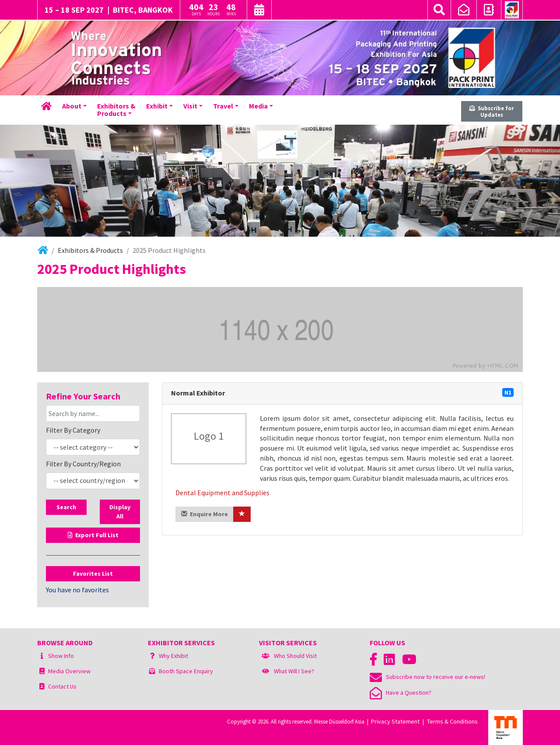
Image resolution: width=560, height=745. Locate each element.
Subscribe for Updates (492, 111)
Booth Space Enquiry (186, 671)
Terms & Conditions (452, 721)
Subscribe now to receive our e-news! (427, 677)
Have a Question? (401, 693)
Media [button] (258, 106)
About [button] (72, 106)
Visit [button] (190, 106)
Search (66, 507)
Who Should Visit (295, 656)
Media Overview (69, 671)
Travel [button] (223, 106)
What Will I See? (294, 671)
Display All (120, 512)
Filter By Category (73, 430)
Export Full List (93, 535)
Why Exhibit (173, 656)
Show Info (61, 656)
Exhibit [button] (157, 106)
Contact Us (62, 686)
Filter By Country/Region (83, 464)
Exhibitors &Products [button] (116, 110)
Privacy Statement (395, 721)
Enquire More (205, 514)
